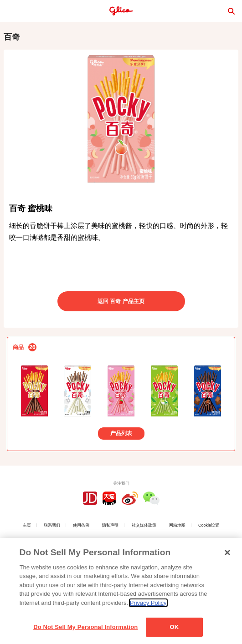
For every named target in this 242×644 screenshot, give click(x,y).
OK (174, 627)
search (231, 11)
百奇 (12, 37)
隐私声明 (110, 525)
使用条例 (81, 525)
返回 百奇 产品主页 (121, 301)
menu (11, 11)
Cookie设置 (209, 525)
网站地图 (177, 525)
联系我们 (52, 525)
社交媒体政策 (144, 525)
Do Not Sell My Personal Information (85, 627)
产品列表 (121, 433)
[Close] (227, 553)
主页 (27, 525)
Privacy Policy (148, 603)
